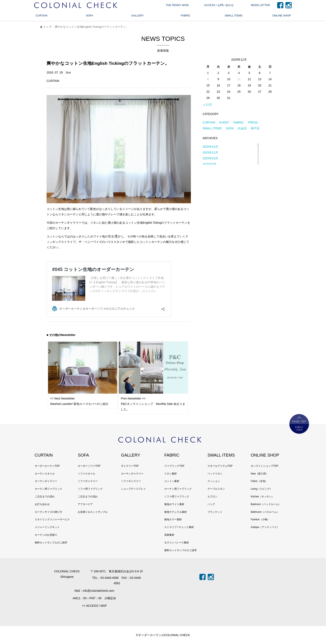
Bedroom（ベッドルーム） (266, 504)
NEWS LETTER (260, 5)
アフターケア (85, 504)
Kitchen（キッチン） (262, 497)
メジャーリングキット (47, 527)
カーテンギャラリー (46, 481)
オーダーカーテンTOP (47, 466)
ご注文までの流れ (45, 497)
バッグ (211, 504)
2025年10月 (210, 158)
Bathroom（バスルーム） (265, 512)
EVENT (224, 122)
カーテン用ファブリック (48, 489)
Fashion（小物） (260, 519)
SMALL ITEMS (234, 16)
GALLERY (138, 16)
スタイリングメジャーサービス (52, 519)
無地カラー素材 (173, 519)
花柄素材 (169, 535)
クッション (214, 481)
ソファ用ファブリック (90, 489)
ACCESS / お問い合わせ (219, 5)
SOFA (90, 16)
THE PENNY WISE (177, 5)
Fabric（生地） (259, 481)
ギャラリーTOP (130, 466)
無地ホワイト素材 (174, 504)
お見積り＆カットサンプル (93, 512)
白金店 (242, 128)
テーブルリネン (216, 489)
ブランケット (215, 512)
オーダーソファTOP (89, 466)
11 (239, 79)
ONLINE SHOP (282, 16)
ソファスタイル (86, 474)
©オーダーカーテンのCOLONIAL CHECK (163, 635)
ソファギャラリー (88, 481)
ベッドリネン (215, 474)
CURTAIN (41, 16)
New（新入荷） (259, 474)
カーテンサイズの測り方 (48, 512)
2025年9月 (209, 164)
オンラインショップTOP (264, 466)
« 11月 (207, 105)
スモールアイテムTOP (220, 466)
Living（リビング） (261, 489)
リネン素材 (170, 474)
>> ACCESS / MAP (94, 606)
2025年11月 (210, 152)
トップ (45, 27)
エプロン (212, 497)
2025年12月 (210, 147)
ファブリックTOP (174, 466)
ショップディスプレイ (133, 489)
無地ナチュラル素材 (175, 512)
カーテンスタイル (45, 474)
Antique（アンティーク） (265, 527)
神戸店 (255, 128)
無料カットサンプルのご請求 (51, 543)
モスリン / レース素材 (177, 543)
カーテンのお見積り (46, 535)
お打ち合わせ (42, 504)
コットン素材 (172, 481)
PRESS (253, 122)
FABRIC (186, 16)
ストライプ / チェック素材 (179, 527)
